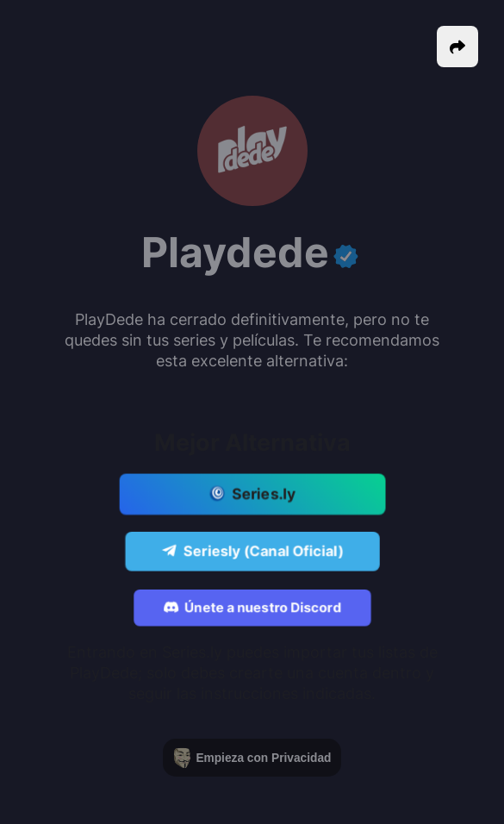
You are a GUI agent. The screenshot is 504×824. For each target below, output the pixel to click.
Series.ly (252, 495)
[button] (457, 47)
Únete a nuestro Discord (252, 609)
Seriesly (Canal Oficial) (252, 552)
